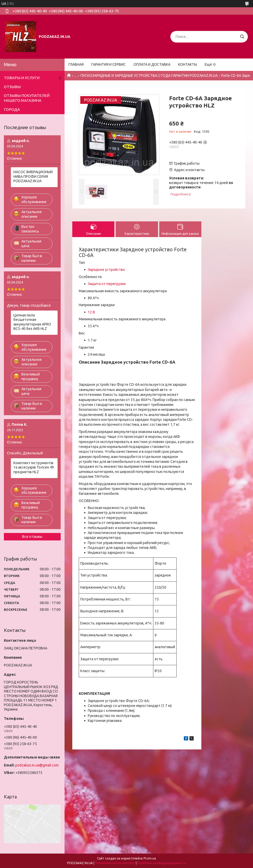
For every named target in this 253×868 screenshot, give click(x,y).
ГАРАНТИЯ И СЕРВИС (109, 64)
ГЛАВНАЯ (76, 64)
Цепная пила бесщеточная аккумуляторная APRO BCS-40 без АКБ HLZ (32, 322)
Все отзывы (32, 537)
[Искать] (242, 37)
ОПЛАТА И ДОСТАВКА (152, 64)
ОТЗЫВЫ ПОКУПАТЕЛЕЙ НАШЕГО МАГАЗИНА (27, 98)
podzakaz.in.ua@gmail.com (37, 765)
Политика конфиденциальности (162, 863)
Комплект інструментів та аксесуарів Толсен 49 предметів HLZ (34, 467)
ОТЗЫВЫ (12, 87)
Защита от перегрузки (107, 284)
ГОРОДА (12, 109)
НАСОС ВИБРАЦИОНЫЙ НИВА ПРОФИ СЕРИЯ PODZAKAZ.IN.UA (33, 176)
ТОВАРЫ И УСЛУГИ (22, 78)
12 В (91, 312)
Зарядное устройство (106, 270)
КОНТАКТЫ (188, 64)
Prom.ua (150, 858)
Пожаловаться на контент (115, 863)
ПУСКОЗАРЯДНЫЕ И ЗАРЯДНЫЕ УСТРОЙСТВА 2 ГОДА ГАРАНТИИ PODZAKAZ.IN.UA (149, 76)
